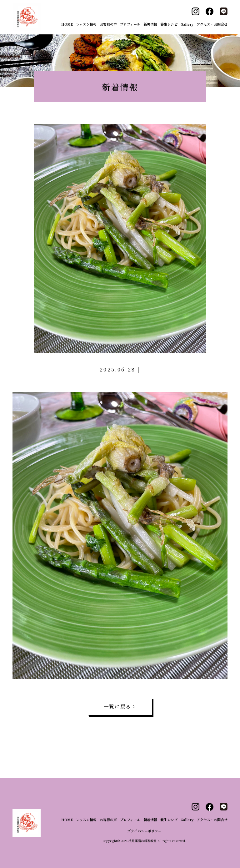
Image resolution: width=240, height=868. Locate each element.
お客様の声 (108, 24)
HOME (67, 24)
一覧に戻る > (120, 707)
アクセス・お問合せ (212, 24)
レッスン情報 (86, 24)
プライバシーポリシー (144, 831)
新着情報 (150, 24)
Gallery (187, 24)
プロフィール (130, 24)
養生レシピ (169, 24)
